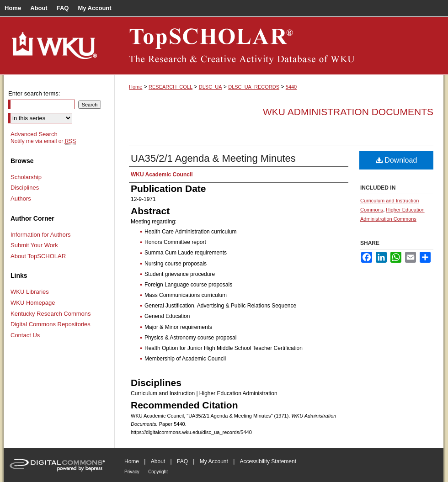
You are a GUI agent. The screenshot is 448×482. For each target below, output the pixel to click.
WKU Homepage (33, 303)
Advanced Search (34, 134)
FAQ (182, 461)
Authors (21, 199)
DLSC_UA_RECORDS (254, 87)
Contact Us (25, 335)
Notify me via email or (43, 141)
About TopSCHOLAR (38, 256)
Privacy (132, 472)
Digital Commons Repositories (51, 324)
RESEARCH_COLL (171, 87)
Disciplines (25, 188)
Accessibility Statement (268, 461)
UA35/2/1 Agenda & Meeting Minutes (213, 158)
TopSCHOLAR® (279, 46)
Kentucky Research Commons (51, 314)
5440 (291, 87)
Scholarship (26, 177)
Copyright (158, 472)
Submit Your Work (34, 245)
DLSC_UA (211, 87)
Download (397, 160)
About (158, 461)
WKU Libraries (30, 292)
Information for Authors (41, 235)
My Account (214, 461)
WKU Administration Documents (348, 112)
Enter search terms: (34, 93)
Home (136, 87)
